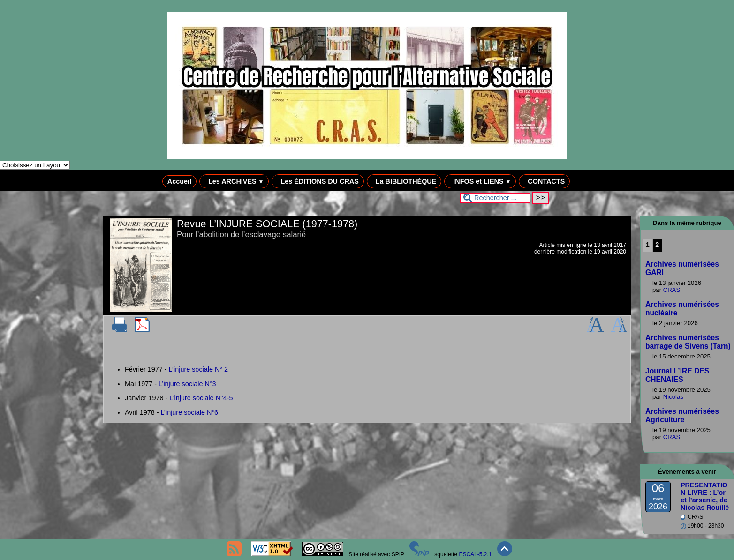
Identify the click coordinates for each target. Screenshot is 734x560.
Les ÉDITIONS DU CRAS (318, 181)
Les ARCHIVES (234, 181)
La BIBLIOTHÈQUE (404, 181)
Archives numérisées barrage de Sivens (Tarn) (688, 342)
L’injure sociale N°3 (187, 384)
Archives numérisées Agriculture (682, 415)
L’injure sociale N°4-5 (201, 398)
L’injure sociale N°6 (190, 412)
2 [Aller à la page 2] (657, 245)
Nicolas (673, 397)
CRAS (672, 290)
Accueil (179, 181)
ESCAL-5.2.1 (475, 554)
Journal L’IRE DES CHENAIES (677, 375)
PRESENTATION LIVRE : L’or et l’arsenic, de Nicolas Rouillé (705, 496)
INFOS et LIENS (480, 181)
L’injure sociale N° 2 (199, 369)
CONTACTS (544, 181)
